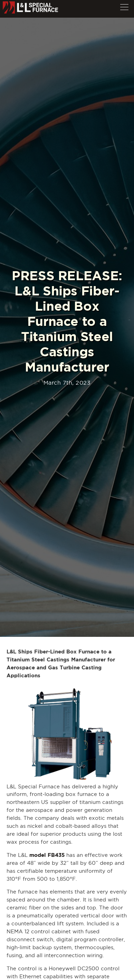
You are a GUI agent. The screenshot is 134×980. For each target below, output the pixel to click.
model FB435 (47, 855)
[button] (124, 6)
